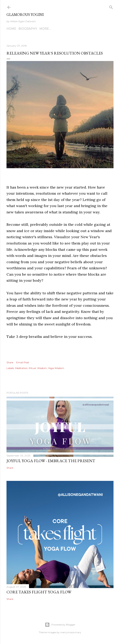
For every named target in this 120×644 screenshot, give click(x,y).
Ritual (32, 368)
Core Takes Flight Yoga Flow (39, 592)
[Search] (111, 6)
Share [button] (10, 362)
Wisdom (42, 368)
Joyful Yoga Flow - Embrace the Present (51, 461)
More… (45, 29)
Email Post (23, 362)
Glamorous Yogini (25, 15)
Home (11, 29)
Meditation (21, 368)
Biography (28, 29)
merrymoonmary (71, 632)
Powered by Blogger (60, 625)
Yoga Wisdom (56, 368)
